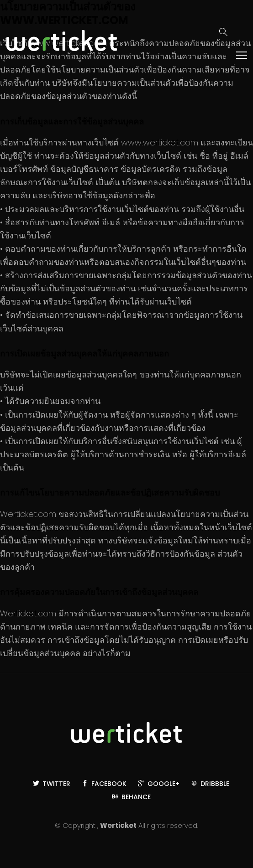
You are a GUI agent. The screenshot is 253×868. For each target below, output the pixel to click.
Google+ (159, 784)
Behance (131, 797)
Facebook (104, 784)
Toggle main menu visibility (242, 54)
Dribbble (210, 784)
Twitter (52, 784)
